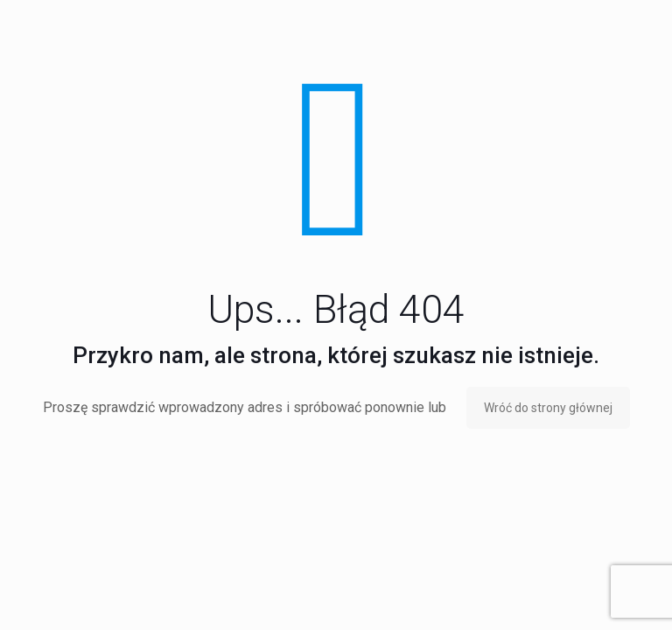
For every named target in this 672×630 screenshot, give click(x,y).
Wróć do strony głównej (548, 408)
